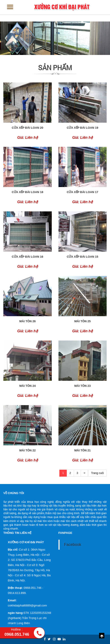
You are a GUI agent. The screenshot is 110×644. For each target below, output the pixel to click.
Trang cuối (97, 473)
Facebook (73, 545)
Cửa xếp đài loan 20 (27, 128)
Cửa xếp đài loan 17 (83, 192)
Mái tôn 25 (83, 321)
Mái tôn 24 (27, 386)
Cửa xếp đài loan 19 (83, 128)
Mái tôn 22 (27, 450)
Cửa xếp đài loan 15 (83, 257)
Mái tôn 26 (27, 321)
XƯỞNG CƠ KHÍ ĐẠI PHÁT (62, 7)
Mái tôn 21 (83, 450)
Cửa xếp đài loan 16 (27, 257)
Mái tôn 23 (83, 386)
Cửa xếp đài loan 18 (27, 192)
